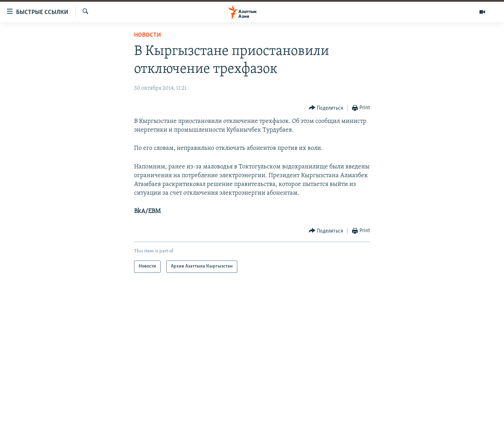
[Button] (326, 108)
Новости (148, 35)
